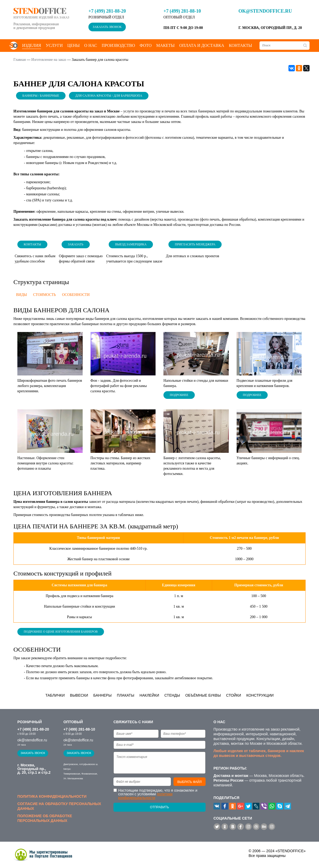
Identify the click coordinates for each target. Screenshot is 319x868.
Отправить (159, 807)
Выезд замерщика (131, 244)
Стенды (172, 695)
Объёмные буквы (203, 695)
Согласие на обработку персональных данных (59, 806)
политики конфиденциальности (145, 796)
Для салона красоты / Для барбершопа (109, 96)
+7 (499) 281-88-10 (182, 11)
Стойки (234, 695)
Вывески (79, 695)
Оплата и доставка (202, 45)
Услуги (54, 45)
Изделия (32, 45)
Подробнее (179, 395)
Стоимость (45, 295)
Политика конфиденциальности (52, 796)
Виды (21, 295)
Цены (74, 45)
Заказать (76, 244)
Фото (146, 45)
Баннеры (103, 695)
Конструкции (260, 695)
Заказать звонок (107, 27)
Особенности (76, 295)
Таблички (55, 695)
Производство (118, 45)
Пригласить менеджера (195, 244)
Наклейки (149, 695)
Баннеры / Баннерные (41, 96)
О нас (91, 45)
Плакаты (126, 695)
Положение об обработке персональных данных (45, 818)
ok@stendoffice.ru (265, 11)
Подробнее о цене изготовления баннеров (61, 632)
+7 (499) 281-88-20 (107, 11)
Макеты (165, 45)
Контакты (240, 45)
